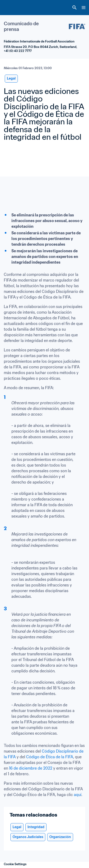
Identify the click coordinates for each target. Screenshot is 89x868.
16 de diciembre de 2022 (31, 768)
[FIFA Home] (13, 8)
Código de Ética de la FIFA (50, 757)
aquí (78, 795)
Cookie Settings (15, 864)
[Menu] (84, 8)
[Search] (75, 8)
